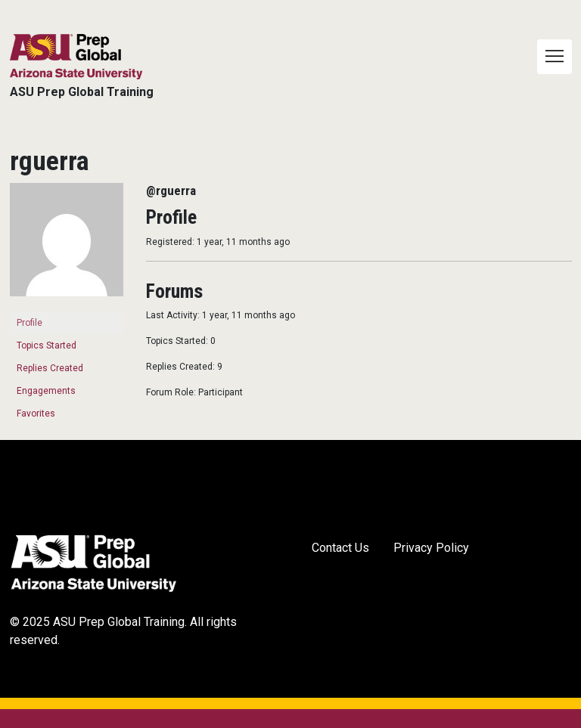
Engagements (46, 391)
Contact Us (340, 548)
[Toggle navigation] (555, 57)
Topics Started (47, 345)
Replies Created (50, 368)
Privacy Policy (431, 548)
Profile (30, 323)
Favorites (36, 414)
